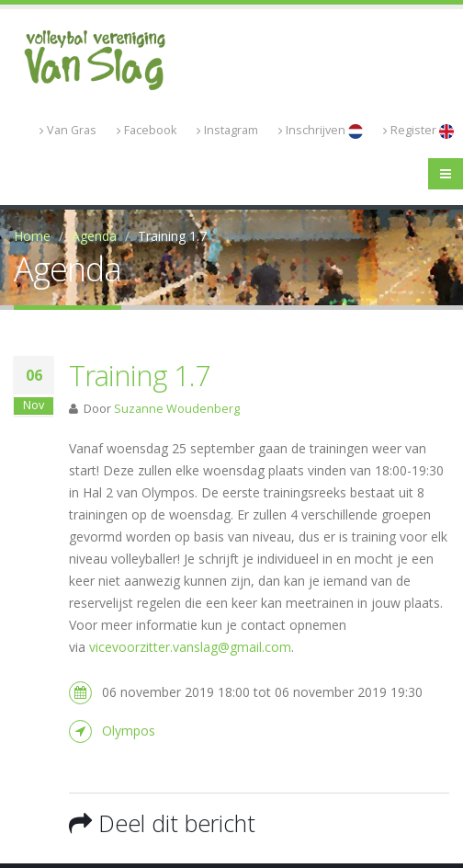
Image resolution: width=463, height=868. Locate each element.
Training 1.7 (140, 375)
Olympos (129, 731)
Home (32, 236)
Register (418, 131)
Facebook (147, 130)
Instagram (227, 130)
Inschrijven (321, 131)
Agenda (94, 236)
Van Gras (68, 130)
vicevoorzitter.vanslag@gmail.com (190, 647)
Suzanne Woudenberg (177, 409)
